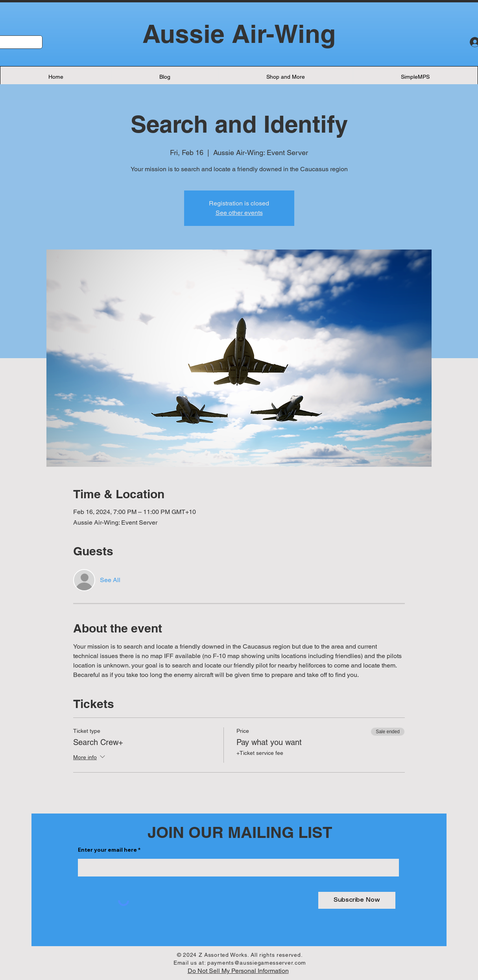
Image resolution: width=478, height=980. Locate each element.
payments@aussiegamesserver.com (257, 963)
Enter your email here (107, 850)
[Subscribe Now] (357, 900)
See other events (239, 213)
